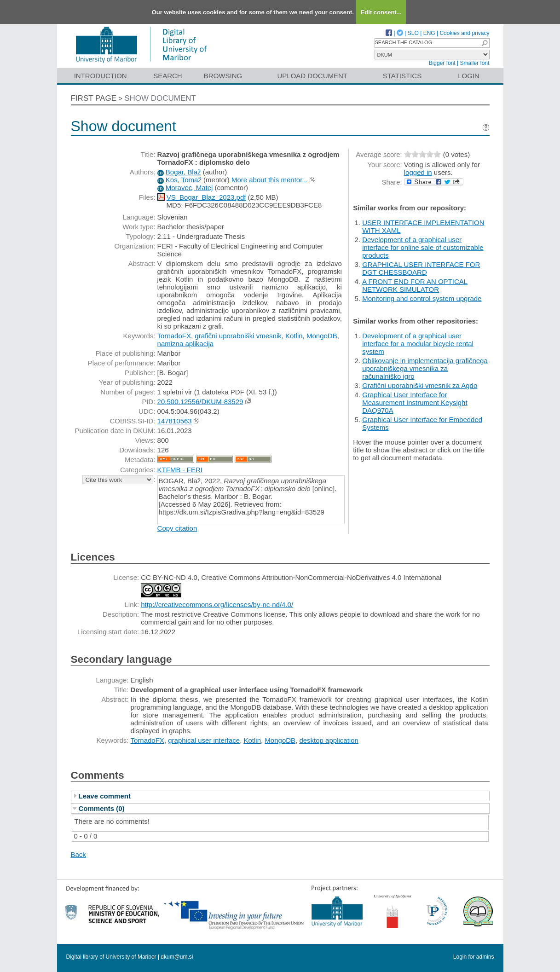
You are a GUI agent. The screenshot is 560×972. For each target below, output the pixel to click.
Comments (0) (102, 808)
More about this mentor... (270, 180)
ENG (429, 33)
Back (78, 854)
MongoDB (322, 336)
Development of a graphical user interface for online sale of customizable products (423, 247)
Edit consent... (381, 12)
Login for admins (474, 957)
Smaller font (474, 63)
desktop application (329, 740)
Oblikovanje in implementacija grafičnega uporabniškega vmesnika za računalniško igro (425, 368)
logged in (418, 172)
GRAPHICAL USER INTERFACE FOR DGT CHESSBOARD (421, 268)
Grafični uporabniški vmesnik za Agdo (420, 385)
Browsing (223, 76)
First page (94, 98)
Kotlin (294, 336)
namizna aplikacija (186, 344)
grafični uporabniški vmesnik (238, 336)
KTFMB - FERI (180, 470)
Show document (160, 98)
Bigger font (442, 63)
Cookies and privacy (464, 33)
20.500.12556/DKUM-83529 (200, 402)
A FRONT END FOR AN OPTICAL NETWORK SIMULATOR (415, 285)
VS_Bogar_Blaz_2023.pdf (206, 197)
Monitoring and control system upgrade (422, 298)
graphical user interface (204, 740)
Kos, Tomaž (184, 180)
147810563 (175, 421)
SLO (413, 33)
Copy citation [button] (177, 528)
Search (168, 76)
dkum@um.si (177, 957)
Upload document (313, 76)
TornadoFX (174, 336)
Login (469, 76)
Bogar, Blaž (183, 172)
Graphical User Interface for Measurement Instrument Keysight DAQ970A (415, 402)
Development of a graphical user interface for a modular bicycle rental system (418, 344)
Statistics (402, 76)
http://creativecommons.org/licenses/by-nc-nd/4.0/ (217, 605)
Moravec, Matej (189, 188)
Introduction (101, 76)
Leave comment (105, 796)
